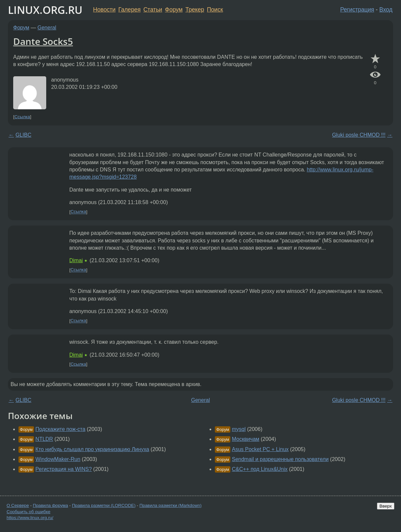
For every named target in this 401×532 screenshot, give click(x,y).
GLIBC (23, 135)
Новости (104, 10)
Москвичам (245, 439)
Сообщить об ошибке (29, 512)
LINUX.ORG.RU (45, 10)
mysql (239, 429)
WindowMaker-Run (58, 459)
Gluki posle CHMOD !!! (359, 135)
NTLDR (44, 439)
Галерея (130, 10)
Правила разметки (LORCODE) (104, 505)
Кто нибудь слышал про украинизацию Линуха (92, 449)
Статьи (153, 10)
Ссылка (22, 117)
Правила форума (51, 505)
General (47, 28)
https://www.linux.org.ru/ (30, 518)
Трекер (195, 10)
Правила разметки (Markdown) (170, 505)
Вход (386, 10)
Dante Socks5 (43, 41)
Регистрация (357, 10)
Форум (174, 10)
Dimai (76, 260)
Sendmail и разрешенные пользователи (280, 459)
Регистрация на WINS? (64, 469)
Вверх (386, 506)
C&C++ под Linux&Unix (260, 469)
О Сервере (18, 505)
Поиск (215, 10)
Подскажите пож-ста (60, 429)
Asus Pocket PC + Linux (260, 449)
